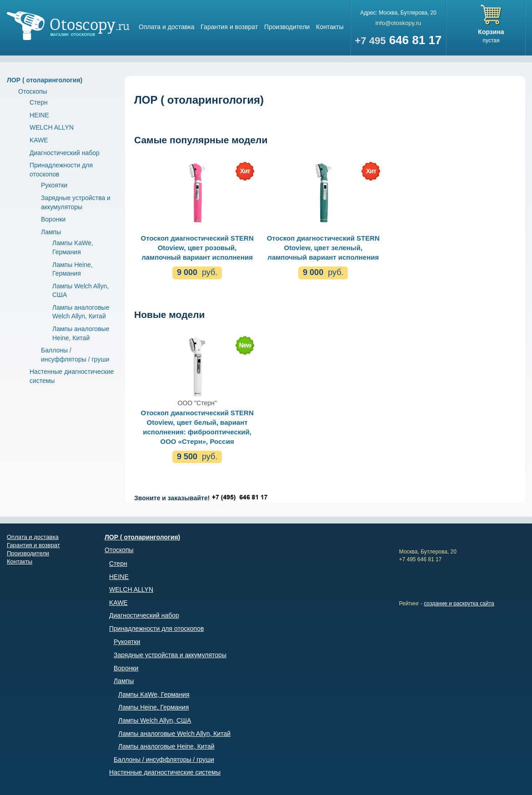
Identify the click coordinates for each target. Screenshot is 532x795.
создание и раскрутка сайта (459, 604)
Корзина (491, 32)
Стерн (39, 102)
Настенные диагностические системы (165, 772)
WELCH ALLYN (52, 127)
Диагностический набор (65, 153)
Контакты (330, 27)
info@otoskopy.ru (398, 23)
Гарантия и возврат (229, 27)
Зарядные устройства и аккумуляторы (170, 655)
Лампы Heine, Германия (153, 707)
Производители (287, 27)
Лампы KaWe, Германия (154, 694)
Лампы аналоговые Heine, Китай (166, 746)
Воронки (53, 219)
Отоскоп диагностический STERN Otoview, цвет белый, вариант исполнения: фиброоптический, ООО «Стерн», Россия (197, 427)
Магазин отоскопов (68, 26)
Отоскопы (33, 91)
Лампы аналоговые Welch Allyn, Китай (174, 734)
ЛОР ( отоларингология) (45, 80)
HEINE (39, 115)
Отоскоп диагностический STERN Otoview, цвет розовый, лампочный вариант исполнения (197, 248)
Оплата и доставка (166, 27)
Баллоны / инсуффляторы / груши (164, 760)
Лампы (51, 232)
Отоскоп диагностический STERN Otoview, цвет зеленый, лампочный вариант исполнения (323, 248)
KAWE (39, 140)
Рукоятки (54, 185)
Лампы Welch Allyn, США (155, 720)
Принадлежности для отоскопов (156, 629)
